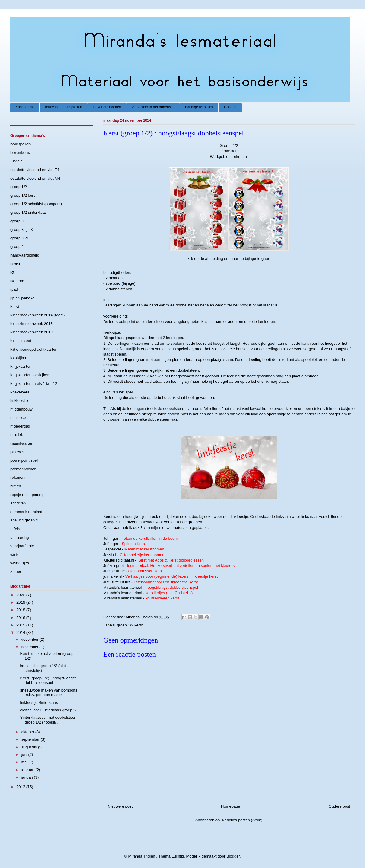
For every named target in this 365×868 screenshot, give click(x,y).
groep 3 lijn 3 (22, 229)
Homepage (231, 806)
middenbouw (22, 409)
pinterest (18, 452)
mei (25, 762)
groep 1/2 (19, 187)
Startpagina (25, 107)
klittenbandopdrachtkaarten (34, 349)
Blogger (233, 856)
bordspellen (20, 144)
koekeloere (20, 392)
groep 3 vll (19, 238)
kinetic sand (21, 341)
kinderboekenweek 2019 (32, 332)
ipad (14, 289)
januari (28, 777)
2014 (21, 633)
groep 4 (17, 247)
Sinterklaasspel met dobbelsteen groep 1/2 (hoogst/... (48, 720)
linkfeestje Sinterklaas (39, 703)
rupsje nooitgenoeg (27, 495)
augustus (30, 747)
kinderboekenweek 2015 (32, 324)
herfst (15, 264)
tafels (15, 529)
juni (25, 755)
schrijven (18, 503)
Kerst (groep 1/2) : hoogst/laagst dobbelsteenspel (48, 680)
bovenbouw (20, 153)
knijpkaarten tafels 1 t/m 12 (34, 383)
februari (28, 770)
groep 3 (17, 221)
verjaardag (20, 537)
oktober (28, 732)
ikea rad (17, 281)
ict (12, 272)
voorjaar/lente (22, 546)
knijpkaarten (21, 366)
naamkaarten (22, 443)
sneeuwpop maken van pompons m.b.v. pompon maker (49, 693)
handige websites (199, 107)
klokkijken (19, 358)
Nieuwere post (120, 806)
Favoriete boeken (107, 107)
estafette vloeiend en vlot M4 (35, 178)
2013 (21, 787)
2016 (21, 618)
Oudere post (339, 806)
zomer (16, 572)
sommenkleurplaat (26, 512)
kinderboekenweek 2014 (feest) (38, 315)
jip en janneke (22, 298)
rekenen (18, 477)
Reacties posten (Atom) (242, 820)
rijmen (16, 486)
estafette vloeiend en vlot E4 (35, 170)
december (30, 639)
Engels (16, 161)
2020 (21, 595)
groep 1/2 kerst (130, 625)
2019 (21, 602)
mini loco (18, 418)
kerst (15, 307)
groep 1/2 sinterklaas (29, 212)
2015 (21, 625)
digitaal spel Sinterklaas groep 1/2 (49, 710)
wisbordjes (20, 563)
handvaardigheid (25, 255)
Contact (230, 107)
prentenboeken (23, 469)
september (31, 739)
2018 (21, 610)
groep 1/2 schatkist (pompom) (36, 204)
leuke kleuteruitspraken (64, 107)
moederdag (20, 426)
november (30, 647)
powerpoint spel (24, 460)
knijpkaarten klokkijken (30, 375)
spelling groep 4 (24, 520)
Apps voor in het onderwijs (153, 107)
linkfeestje (19, 401)
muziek (17, 435)
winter (16, 554)
